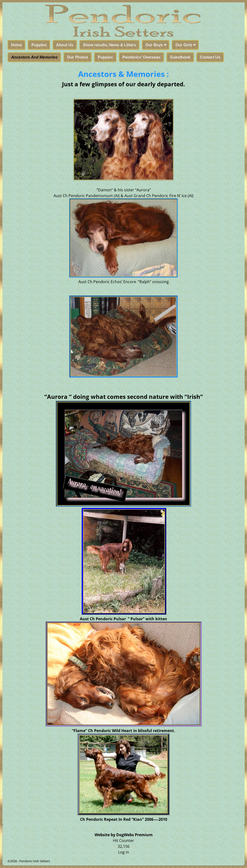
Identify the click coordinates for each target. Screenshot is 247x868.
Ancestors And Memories (34, 57)
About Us (65, 45)
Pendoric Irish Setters (35, 861)
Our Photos (78, 57)
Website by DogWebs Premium (124, 835)
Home (16, 45)
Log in (124, 852)
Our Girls (187, 45)
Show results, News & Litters (110, 45)
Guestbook (180, 57)
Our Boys (157, 45)
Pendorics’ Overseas (141, 57)
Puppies (39, 45)
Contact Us (210, 57)
